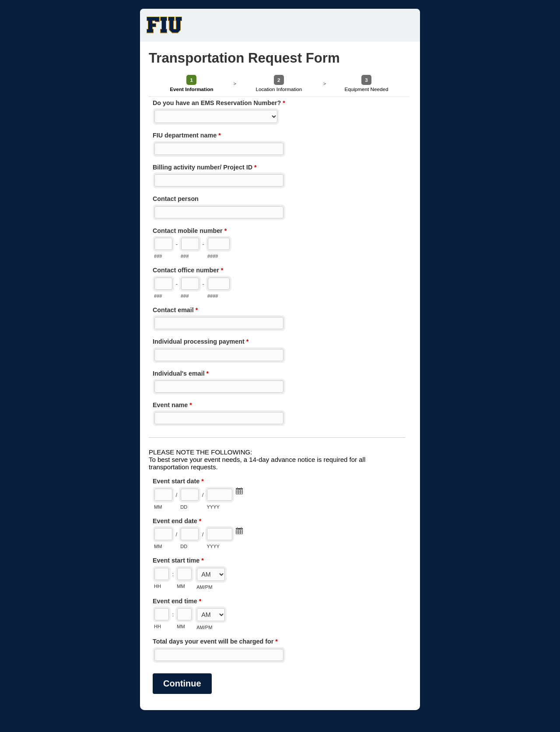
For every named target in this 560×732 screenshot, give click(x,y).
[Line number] (219, 244)
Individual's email (181, 374)
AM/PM (204, 587)
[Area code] (163, 244)
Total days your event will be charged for (215, 642)
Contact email (175, 311)
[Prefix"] (190, 244)
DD (184, 507)
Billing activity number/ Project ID (205, 168)
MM (158, 507)
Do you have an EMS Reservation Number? (219, 104)
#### (213, 256)
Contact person (176, 199)
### (158, 256)
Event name (172, 406)
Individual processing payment (201, 342)
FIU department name (187, 136)
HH (157, 586)
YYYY (213, 507)
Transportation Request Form (280, 25)
